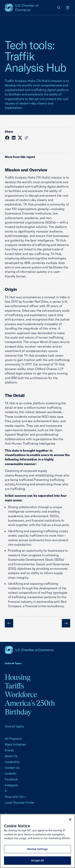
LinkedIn (11, 773)
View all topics (14, 726)
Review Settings (38, 849)
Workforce (21, 694)
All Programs (13, 739)
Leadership (12, 762)
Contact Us (12, 768)
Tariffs (14, 686)
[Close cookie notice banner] (70, 819)
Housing (18, 677)
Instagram (11, 785)
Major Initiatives (15, 744)
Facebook (11, 779)
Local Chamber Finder (19, 803)
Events (9, 750)
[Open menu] (68, 8)
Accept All (38, 860)
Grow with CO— (15, 797)
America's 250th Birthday (30, 707)
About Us (11, 756)
